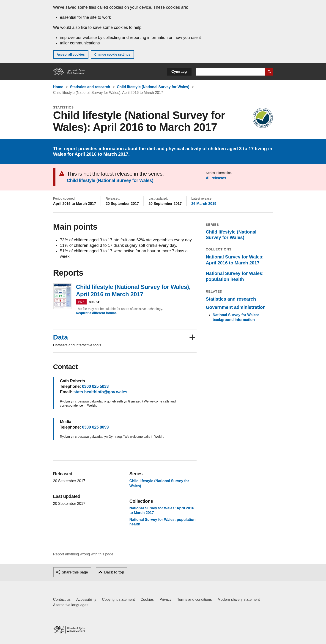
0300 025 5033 (95, 386)
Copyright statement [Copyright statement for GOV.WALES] (118, 599)
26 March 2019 (204, 204)
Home (58, 87)
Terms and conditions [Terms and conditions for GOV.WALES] (195, 599)
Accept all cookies (71, 54)
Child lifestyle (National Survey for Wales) (153, 87)
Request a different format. (96, 313)
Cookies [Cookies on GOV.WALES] (147, 599)
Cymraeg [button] (179, 72)
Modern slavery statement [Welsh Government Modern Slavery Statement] (239, 599)
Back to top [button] (114, 572)
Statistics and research (90, 87)
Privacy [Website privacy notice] (165, 599)
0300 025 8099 (95, 427)
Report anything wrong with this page (83, 554)
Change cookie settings (112, 54)
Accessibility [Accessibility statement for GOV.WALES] (86, 599)
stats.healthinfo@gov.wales (100, 392)
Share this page (75, 572)
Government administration (236, 307)
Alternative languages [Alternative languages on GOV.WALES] (71, 605)
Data (61, 337)
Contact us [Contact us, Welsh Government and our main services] (62, 599)
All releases (216, 178)
